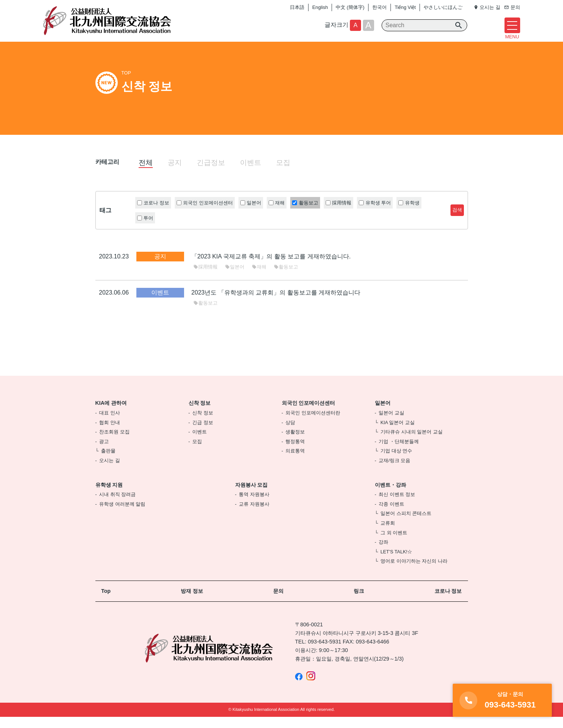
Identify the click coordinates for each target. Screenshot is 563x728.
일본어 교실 (391, 424)
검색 (457, 221)
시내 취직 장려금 (117, 506)
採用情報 (205, 278)
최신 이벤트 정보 (397, 506)
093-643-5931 (325, 653)
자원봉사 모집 (252, 496)
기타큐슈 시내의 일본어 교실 (412, 443)
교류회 (388, 534)
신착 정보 (200, 414)
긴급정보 (211, 174)
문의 (278, 602)
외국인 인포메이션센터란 (313, 424)
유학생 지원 (109, 496)
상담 (290, 434)
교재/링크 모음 (394, 472)
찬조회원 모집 (114, 443)
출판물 (108, 462)
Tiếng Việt (405, 7)
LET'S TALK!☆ (396, 563)
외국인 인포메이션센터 (309, 414)
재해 (259, 278)
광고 (104, 453)
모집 (283, 174)
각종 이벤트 (391, 515)
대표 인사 (110, 424)
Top (106, 602)
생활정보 (295, 443)
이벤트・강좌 (390, 496)
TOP (126, 84)
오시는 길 (110, 472)
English (320, 7)
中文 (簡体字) (350, 7)
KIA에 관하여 (111, 414)
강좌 (383, 554)
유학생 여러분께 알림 (122, 515)
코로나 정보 (448, 602)
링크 (359, 602)
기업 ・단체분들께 (399, 453)
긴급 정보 (203, 434)
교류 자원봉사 (254, 515)
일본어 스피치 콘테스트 (406, 525)
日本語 (297, 7)
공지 (175, 174)
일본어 (235, 278)
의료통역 (295, 462)
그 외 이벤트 (394, 544)
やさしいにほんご (443, 7)
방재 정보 (192, 602)
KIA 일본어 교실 (398, 434)
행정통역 (295, 453)
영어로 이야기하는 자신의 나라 (414, 573)
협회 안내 (110, 434)
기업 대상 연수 (396, 462)
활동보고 (286, 278)
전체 (146, 174)
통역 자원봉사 (254, 506)
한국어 (379, 7)
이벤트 (251, 174)
